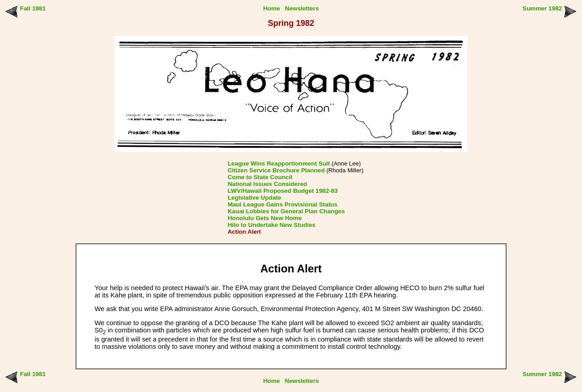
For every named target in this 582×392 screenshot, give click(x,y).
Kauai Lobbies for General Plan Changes (286, 211)
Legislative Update (255, 198)
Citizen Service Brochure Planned (276, 170)
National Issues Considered (268, 184)
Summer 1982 (542, 8)
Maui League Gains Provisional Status (283, 204)
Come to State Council (260, 177)
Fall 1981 (33, 8)
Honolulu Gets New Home (265, 218)
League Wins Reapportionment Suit (279, 163)
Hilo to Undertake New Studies (272, 225)
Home (272, 8)
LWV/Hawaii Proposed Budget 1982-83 (283, 191)
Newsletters (302, 8)
